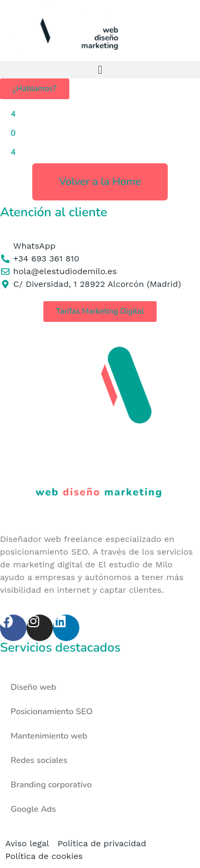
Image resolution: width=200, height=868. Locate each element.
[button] (100, 70)
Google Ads (33, 809)
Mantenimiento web (49, 736)
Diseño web (33, 687)
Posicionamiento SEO (52, 712)
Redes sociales (39, 760)
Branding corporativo (51, 785)
